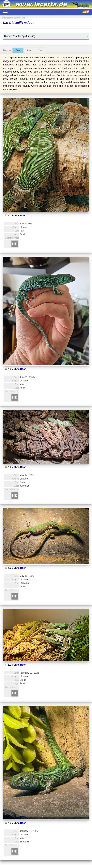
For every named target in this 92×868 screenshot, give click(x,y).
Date (18, 50)
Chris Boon (20, 216)
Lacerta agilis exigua (19, 23)
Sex (41, 50)
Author (30, 50)
